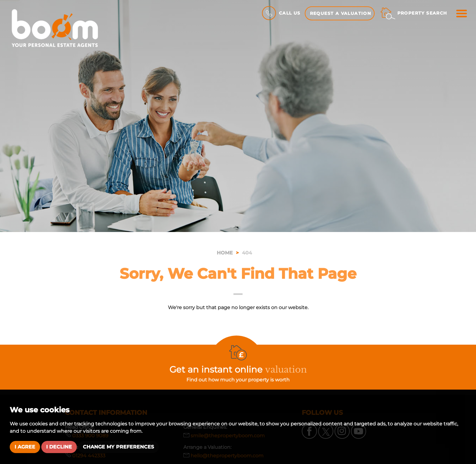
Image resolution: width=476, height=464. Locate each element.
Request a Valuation (341, 13)
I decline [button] (59, 447)
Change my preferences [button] (118, 447)
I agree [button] (25, 447)
